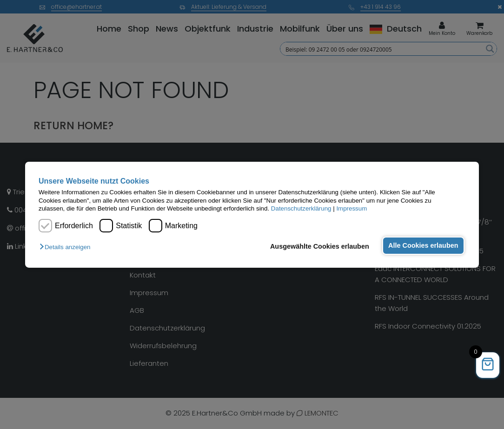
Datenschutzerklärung (301, 208)
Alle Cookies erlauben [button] (423, 245)
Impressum (351, 208)
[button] (67, 247)
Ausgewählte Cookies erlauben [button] (320, 246)
